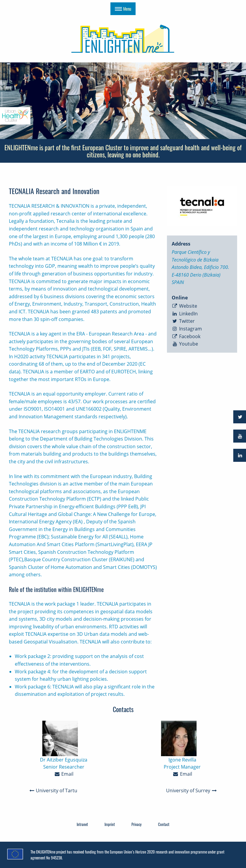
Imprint (110, 824)
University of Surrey (192, 790)
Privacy (136, 824)
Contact (164, 824)
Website (184, 306)
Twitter (183, 321)
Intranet (82, 824)
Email (64, 774)
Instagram (187, 329)
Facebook (186, 336)
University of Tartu (53, 790)
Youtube (185, 344)
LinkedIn (185, 314)
